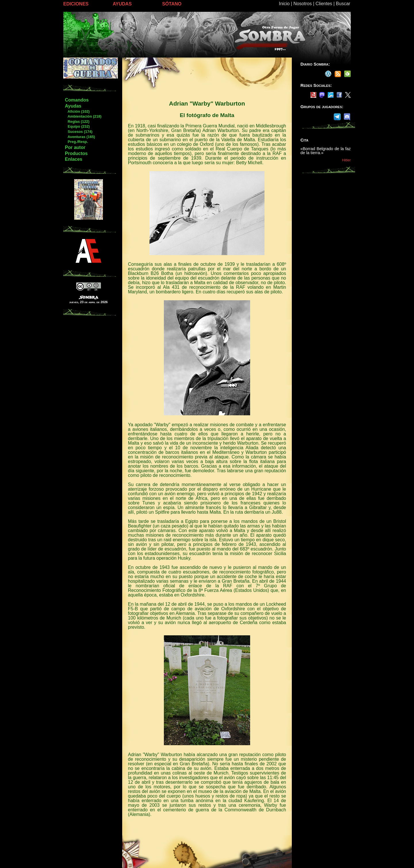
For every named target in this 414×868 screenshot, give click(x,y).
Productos (76, 153)
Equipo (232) (77, 126)
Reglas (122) (77, 122)
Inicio (284, 4)
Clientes (324, 4)
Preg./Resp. (76, 142)
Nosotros (302, 4)
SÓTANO (172, 4)
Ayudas (73, 106)
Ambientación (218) (83, 116)
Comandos (77, 100)
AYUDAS (122, 4)
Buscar (343, 4)
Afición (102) (77, 111)
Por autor (75, 147)
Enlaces (74, 159)
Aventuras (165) (80, 137)
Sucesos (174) (79, 132)
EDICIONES (76, 4)
